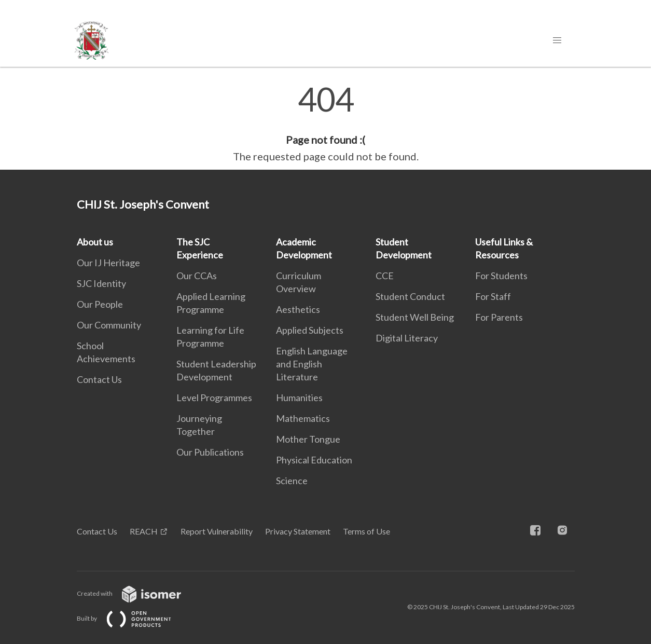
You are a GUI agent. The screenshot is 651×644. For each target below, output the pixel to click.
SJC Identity (101, 283)
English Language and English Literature (312, 364)
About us (95, 242)
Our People (100, 304)
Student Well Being (415, 317)
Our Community (109, 325)
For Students (501, 276)
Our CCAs (197, 276)
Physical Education (314, 460)
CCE (385, 276)
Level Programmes (214, 398)
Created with (137, 593)
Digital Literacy (407, 338)
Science (292, 481)
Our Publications (210, 452)
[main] (325, 124)
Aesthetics (298, 309)
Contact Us (99, 379)
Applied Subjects (310, 330)
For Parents (499, 317)
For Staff (493, 296)
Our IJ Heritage (108, 263)
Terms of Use (366, 531)
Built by (132, 618)
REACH (144, 531)
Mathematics (303, 418)
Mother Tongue (308, 439)
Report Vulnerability (217, 531)
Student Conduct (410, 296)
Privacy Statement (298, 531)
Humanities (299, 398)
